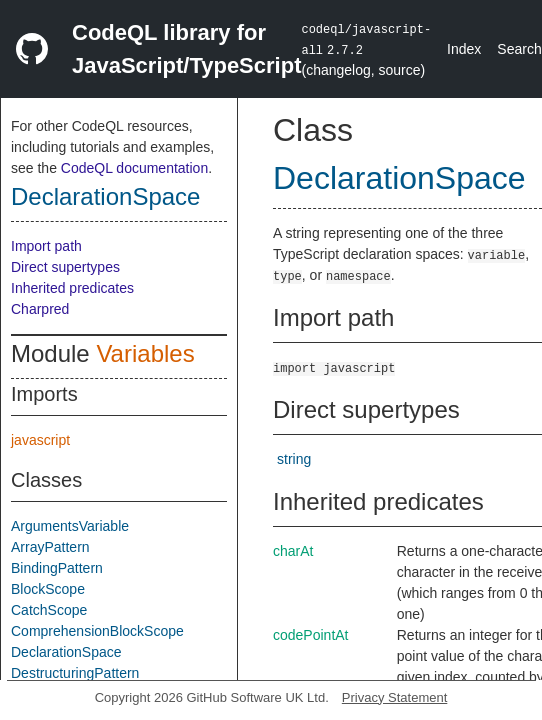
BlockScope (48, 589)
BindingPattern (57, 568)
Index (464, 49)
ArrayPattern (50, 547)
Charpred (40, 309)
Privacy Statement (395, 697)
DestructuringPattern (75, 673)
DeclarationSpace (105, 196)
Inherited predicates (72, 288)
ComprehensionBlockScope (97, 631)
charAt (293, 551)
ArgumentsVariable (70, 526)
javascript (40, 440)
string (294, 459)
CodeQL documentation (134, 168)
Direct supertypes (65, 267)
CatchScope (49, 610)
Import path (46, 246)
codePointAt (311, 635)
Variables (145, 353)
